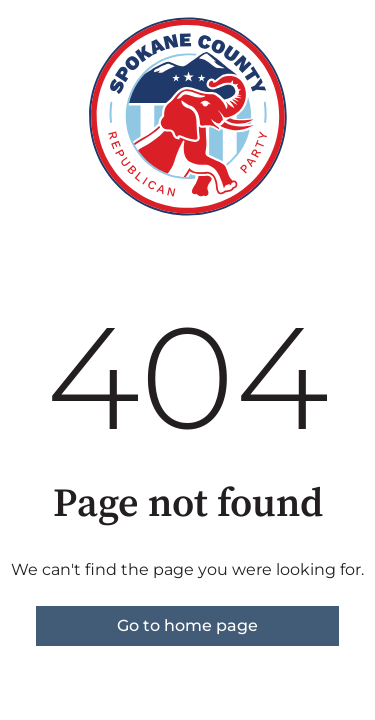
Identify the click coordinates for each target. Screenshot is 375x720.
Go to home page (187, 625)
